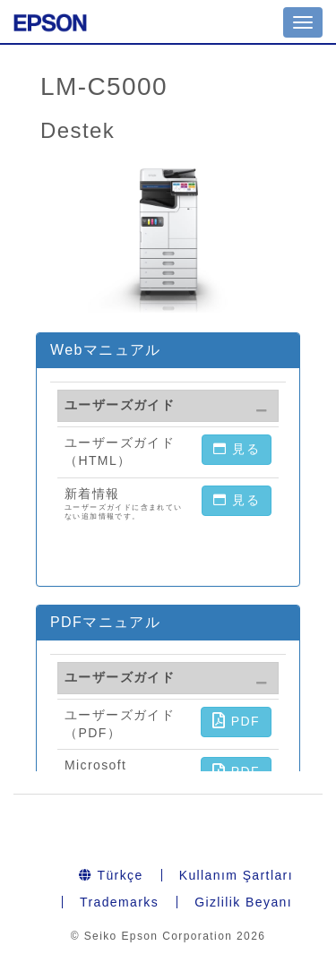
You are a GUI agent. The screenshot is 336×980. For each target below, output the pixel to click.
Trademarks (119, 902)
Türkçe (111, 875)
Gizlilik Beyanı (243, 902)
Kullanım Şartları (236, 875)
